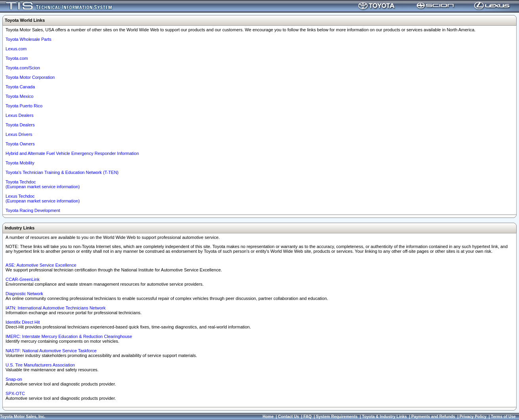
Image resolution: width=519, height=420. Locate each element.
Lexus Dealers (19, 115)
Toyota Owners (20, 144)
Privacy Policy (473, 417)
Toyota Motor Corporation (30, 77)
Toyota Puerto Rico (24, 106)
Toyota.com (17, 58)
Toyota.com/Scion (23, 68)
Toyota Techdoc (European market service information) (43, 184)
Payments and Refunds (433, 417)
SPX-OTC (15, 393)
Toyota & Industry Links (384, 417)
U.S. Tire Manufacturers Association (40, 365)
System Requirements (337, 417)
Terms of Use (503, 417)
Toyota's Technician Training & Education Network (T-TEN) (62, 172)
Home (268, 417)
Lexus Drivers (19, 134)
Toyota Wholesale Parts (29, 39)
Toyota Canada (20, 87)
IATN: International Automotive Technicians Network (56, 308)
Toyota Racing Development (33, 210)
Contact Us (288, 417)
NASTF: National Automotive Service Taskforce (51, 351)
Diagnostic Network (24, 294)
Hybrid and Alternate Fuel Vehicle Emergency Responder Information (72, 153)
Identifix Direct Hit (23, 322)
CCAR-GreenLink (23, 279)
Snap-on (14, 379)
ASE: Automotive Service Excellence (41, 265)
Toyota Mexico (19, 96)
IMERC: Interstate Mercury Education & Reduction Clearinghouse (69, 336)
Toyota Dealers (20, 125)
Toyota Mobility (20, 163)
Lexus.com (16, 49)
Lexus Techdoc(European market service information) (43, 199)
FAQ (307, 417)
